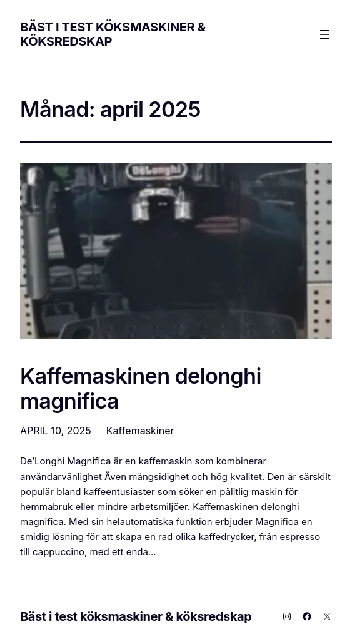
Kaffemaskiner (140, 431)
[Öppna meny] (324, 34)
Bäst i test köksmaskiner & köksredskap (113, 34)
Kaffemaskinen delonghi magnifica (141, 388)
